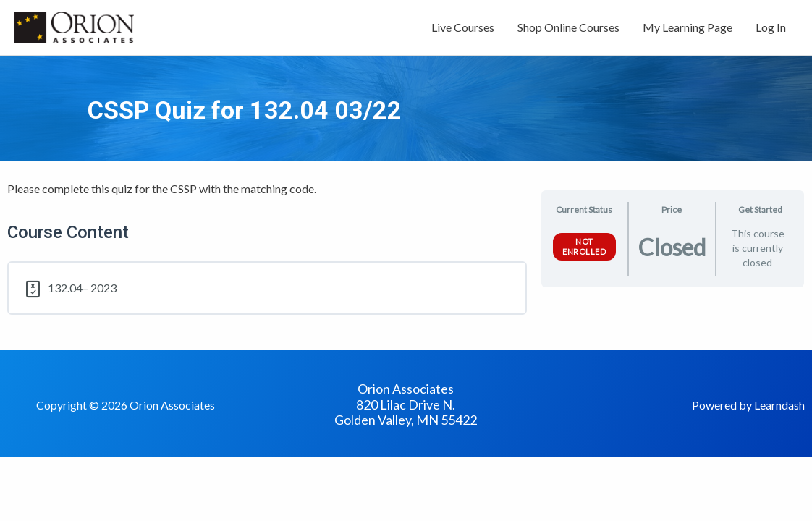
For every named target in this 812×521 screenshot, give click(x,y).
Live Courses (463, 27)
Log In (771, 27)
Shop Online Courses (568, 27)
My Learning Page (688, 27)
